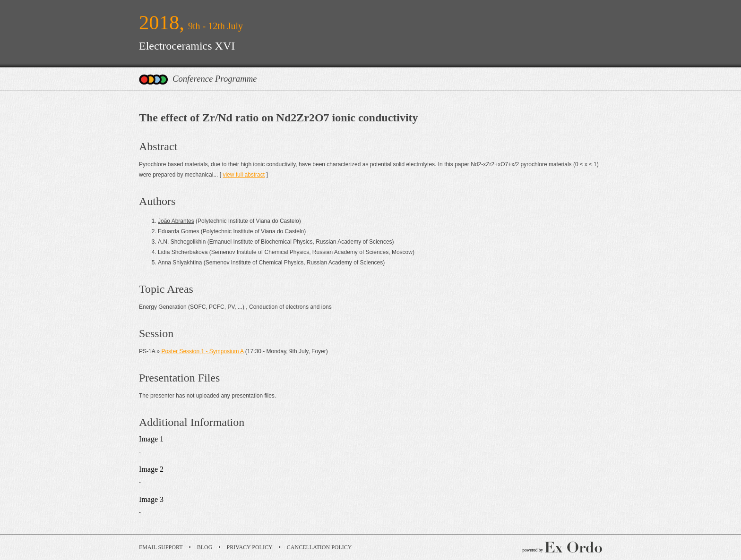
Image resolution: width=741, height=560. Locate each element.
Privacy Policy (250, 547)
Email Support (161, 547)
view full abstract (244, 175)
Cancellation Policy (319, 547)
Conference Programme (215, 79)
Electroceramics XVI (187, 46)
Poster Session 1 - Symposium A (202, 351)
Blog (205, 547)
